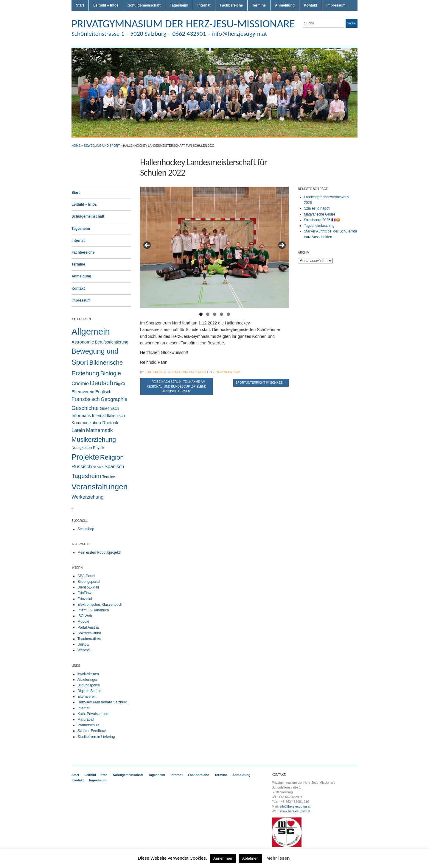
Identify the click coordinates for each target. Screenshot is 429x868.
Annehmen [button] (223, 858)
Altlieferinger (87, 680)
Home (76, 146)
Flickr (340, 35)
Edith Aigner (155, 372)
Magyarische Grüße (320, 214)
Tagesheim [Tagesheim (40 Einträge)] (86, 476)
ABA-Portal (86, 576)
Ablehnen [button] (250, 858)
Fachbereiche (231, 5)
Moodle (83, 622)
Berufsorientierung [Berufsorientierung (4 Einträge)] (112, 342)
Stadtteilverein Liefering (96, 737)
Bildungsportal (89, 582)
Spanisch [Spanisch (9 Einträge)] (114, 466)
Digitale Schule (89, 691)
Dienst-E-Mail (88, 587)
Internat (204, 5)
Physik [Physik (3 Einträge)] (99, 448)
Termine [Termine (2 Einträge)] (109, 477)
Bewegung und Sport (102, 146)
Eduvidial (85, 599)
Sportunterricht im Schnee (261, 383)
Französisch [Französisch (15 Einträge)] (86, 399)
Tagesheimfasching (319, 226)
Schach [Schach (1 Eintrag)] (98, 467)
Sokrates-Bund (89, 633)
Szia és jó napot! (317, 208)
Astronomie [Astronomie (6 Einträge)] (83, 342)
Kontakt (311, 5)
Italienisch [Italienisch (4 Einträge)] (116, 416)
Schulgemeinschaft (144, 5)
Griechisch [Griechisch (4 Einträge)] (109, 409)
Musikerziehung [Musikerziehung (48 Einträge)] (94, 440)
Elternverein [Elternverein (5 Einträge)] (83, 392)
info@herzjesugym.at (295, 806)
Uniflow (83, 644)
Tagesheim (179, 5)
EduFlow (84, 593)
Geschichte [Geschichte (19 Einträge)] (85, 408)
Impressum (336, 5)
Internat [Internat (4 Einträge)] (99, 416)
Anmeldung (285, 5)
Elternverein (87, 697)
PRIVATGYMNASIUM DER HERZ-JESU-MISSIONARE (183, 24)
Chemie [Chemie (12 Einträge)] (80, 384)
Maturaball (86, 719)
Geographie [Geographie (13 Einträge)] (114, 399)
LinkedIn (355, 35)
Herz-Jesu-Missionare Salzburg (102, 702)
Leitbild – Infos (106, 5)
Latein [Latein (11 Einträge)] (78, 430)
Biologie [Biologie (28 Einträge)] (111, 373)
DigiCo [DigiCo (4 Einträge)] (120, 384)
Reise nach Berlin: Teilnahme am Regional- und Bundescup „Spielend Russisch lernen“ (176, 387)
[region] (214, 247)
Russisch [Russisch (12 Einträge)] (82, 467)
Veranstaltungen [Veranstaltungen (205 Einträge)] (100, 487)
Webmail (84, 650)
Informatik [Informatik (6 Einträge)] (81, 416)
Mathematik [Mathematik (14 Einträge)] (100, 430)
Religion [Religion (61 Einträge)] (112, 457)
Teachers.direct (90, 639)
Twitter (333, 35)
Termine (259, 5)
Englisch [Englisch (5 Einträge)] (103, 392)
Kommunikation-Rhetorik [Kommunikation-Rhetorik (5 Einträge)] (95, 423)
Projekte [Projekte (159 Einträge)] (85, 457)
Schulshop (86, 529)
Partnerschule (88, 725)
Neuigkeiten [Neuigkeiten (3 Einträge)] (82, 448)
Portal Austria (88, 627)
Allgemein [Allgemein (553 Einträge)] (91, 331)
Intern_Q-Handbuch (93, 610)
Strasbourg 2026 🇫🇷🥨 (322, 220)
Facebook (347, 35)
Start (80, 5)
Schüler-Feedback (92, 731)
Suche (352, 23)
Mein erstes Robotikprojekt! (99, 552)
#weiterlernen (88, 674)
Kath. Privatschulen (93, 714)
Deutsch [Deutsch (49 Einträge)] (101, 383)
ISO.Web (85, 616)
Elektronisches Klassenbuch (100, 605)
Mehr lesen (278, 858)
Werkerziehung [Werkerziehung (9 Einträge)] (87, 497)
